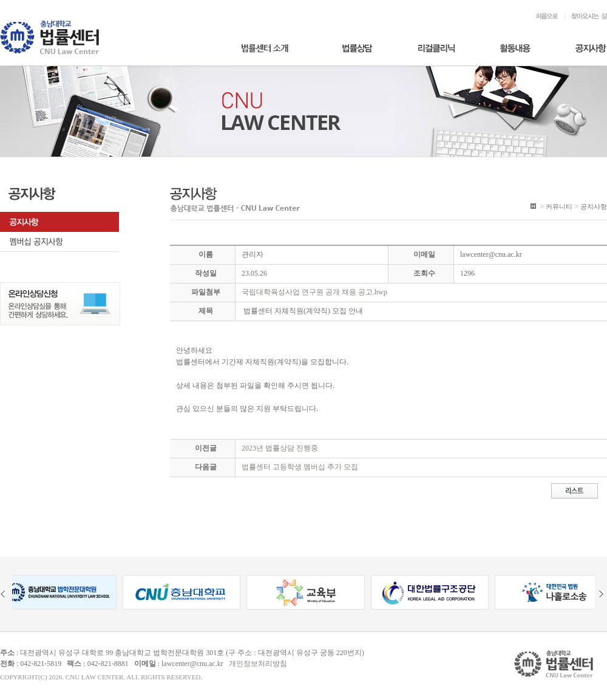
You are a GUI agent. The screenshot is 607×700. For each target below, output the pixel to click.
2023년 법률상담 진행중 (280, 448)
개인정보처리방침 (258, 664)
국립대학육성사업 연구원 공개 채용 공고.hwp (314, 292)
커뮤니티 (559, 206)
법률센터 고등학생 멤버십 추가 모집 (300, 467)
